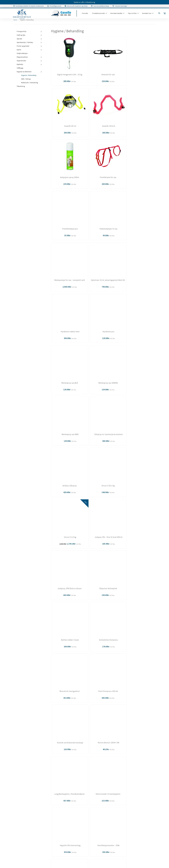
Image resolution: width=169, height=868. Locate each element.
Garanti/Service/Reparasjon (20, 818)
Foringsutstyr (22, 31)
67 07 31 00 (103, 837)
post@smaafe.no (98, 833)
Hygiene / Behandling (29, 75)
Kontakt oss (148, 15)
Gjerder (20, 39)
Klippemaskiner (22, 57)
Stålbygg (20, 68)
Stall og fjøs (21, 35)
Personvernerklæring (18, 827)
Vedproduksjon (22, 53)
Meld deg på (125, 784)
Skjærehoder (21, 61)
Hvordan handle (118, 15)
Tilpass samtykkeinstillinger (21, 831)
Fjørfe (19, 50)
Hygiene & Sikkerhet (24, 72)
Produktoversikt (100, 15)
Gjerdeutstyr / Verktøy (25, 42)
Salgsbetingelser (16, 823)
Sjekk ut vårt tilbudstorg (84, 2)
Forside (86, 15)
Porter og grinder (23, 46)
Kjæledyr (20, 64)
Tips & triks (134, 15)
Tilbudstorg (21, 90)
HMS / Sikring (26, 79)
